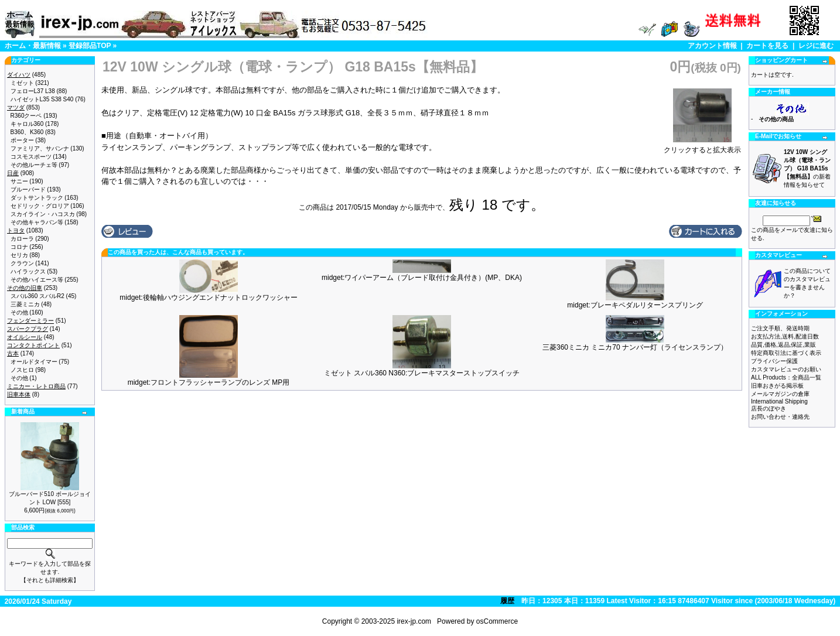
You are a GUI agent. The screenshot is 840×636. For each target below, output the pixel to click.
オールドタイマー (34, 362)
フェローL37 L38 (33, 91)
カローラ (22, 239)
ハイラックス (28, 271)
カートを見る (767, 46)
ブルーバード (28, 189)
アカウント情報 (712, 46)
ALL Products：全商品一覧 (786, 377)
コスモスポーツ (31, 157)
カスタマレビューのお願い (786, 369)
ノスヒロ (22, 370)
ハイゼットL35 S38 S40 (42, 99)
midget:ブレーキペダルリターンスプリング (635, 305)
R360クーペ (26, 116)
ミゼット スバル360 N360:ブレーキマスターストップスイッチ (422, 373)
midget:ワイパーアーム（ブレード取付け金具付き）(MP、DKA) (422, 278)
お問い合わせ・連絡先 (780, 417)
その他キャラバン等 (37, 222)
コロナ (19, 247)
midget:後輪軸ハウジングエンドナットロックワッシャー (208, 298)
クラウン (22, 263)
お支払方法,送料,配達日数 (785, 336)
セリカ (19, 255)
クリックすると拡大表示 (702, 146)
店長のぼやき (769, 408)
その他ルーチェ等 (34, 165)
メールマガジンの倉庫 (780, 394)
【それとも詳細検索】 (50, 580)
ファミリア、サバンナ (40, 148)
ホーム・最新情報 (33, 46)
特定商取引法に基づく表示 (786, 353)
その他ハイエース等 (37, 280)
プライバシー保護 (774, 361)
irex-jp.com (414, 621)
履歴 (507, 601)
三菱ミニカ (25, 304)
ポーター (22, 140)
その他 (19, 312)
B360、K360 (27, 132)
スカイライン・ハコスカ (43, 214)
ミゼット (22, 83)
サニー (19, 181)
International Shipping (779, 401)
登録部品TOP (90, 46)
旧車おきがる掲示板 (777, 386)
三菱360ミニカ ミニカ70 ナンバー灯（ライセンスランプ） (635, 347)
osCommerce (497, 621)
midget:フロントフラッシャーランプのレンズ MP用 (209, 382)
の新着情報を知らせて (807, 168)
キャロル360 (27, 124)
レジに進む (816, 46)
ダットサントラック (37, 198)
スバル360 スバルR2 (37, 296)
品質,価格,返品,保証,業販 (783, 345)
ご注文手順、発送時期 (780, 328)
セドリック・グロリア (40, 206)
